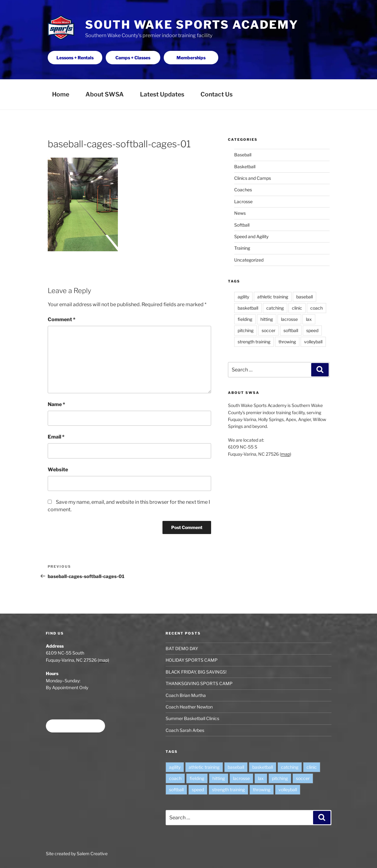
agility (243, 297)
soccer (268, 330)
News (240, 213)
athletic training (273, 297)
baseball (304, 297)
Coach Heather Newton (189, 707)
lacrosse (289, 319)
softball (291, 330)
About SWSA (105, 94)
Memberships (191, 58)
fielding (245, 319)
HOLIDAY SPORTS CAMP (192, 660)
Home (61, 94)
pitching (246, 330)
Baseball (243, 155)
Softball (242, 225)
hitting (267, 319)
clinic (297, 308)
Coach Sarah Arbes (185, 730)
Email (56, 437)
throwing (287, 342)
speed (312, 330)
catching (275, 308)
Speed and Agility (251, 236)
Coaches (243, 190)
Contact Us (217, 94)
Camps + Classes (133, 58)
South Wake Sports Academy (192, 25)
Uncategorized (249, 260)
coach (317, 308)
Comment (62, 319)
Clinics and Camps (253, 178)
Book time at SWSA (75, 726)
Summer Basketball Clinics (192, 718)
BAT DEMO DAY (182, 648)
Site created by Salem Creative (77, 853)
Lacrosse (243, 201)
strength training (254, 342)
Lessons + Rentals (75, 58)
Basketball (245, 167)
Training (242, 248)
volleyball (313, 342)
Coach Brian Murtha (186, 695)
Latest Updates (162, 94)
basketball (248, 308)
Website (58, 470)
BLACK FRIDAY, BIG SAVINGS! (196, 672)
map (285, 454)
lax (309, 319)
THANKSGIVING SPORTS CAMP (199, 683)
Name (56, 404)
